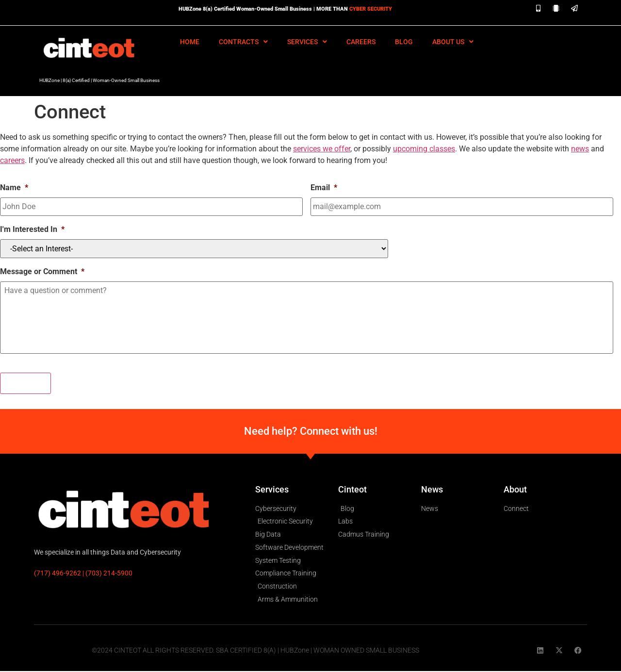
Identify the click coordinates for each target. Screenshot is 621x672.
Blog (404, 42)
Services (307, 42)
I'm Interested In (32, 228)
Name (14, 188)
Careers (361, 42)
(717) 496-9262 (57, 574)
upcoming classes (424, 149)
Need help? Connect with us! (311, 432)
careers (12, 160)
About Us (453, 42)
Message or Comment (42, 270)
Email (324, 188)
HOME (190, 42)
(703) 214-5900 (109, 574)
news (580, 149)
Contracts (243, 42)
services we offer (322, 149)
